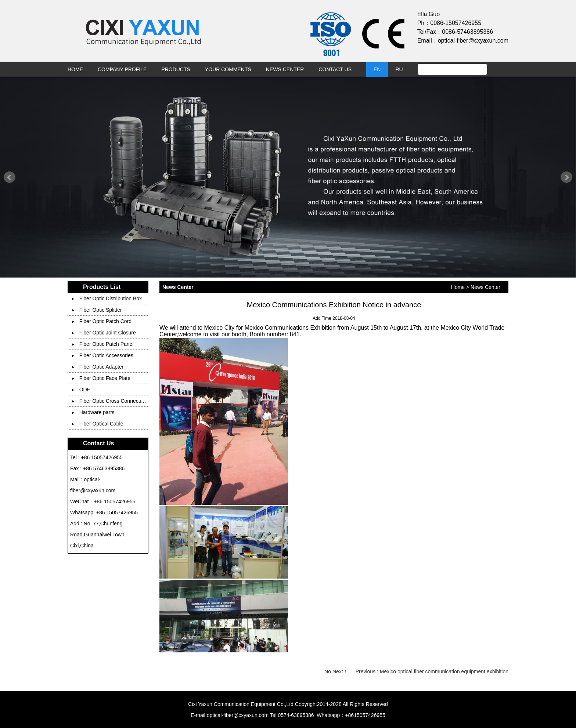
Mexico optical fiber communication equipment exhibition (444, 671)
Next (566, 177)
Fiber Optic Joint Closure (104, 333)
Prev (10, 177)
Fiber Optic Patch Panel (103, 344)
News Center (285, 69)
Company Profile (122, 69)
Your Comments (228, 69)
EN (377, 69)
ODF (81, 390)
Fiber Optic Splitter (97, 310)
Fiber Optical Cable (98, 424)
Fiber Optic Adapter (98, 367)
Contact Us (335, 69)
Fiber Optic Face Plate (101, 378)
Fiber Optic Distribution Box (107, 298)
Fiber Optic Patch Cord (102, 321)
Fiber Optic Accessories (103, 355)
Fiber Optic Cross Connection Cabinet (119, 401)
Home (75, 69)
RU (399, 69)
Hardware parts (93, 412)
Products (176, 69)
